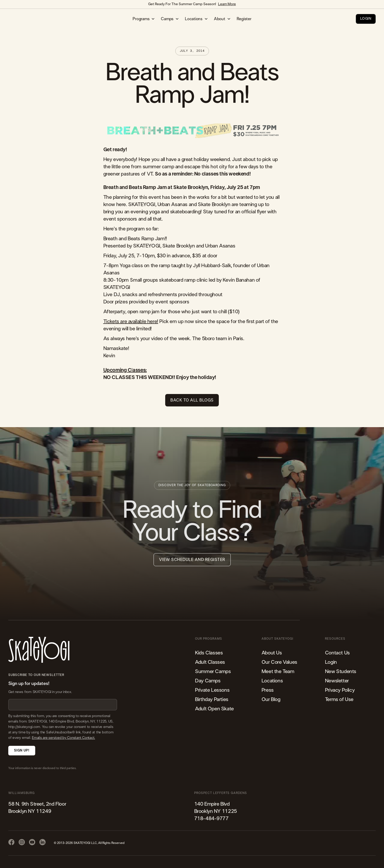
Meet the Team (278, 672)
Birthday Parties (212, 699)
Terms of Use (339, 699)
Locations (272, 681)
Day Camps (208, 681)
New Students (341, 672)
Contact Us (337, 653)
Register (244, 19)
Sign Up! (22, 751)
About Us (272, 653)
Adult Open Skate (214, 709)
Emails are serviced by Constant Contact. (63, 738)
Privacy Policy (340, 690)
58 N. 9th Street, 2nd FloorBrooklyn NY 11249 (37, 808)
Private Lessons (212, 690)
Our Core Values (279, 662)
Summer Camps (213, 672)
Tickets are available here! (131, 322)
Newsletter (337, 681)
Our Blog (271, 699)
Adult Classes (210, 662)
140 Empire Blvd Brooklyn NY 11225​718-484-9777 (216, 811)
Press (268, 690)
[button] (144, 19)
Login (331, 662)
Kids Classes (209, 653)
